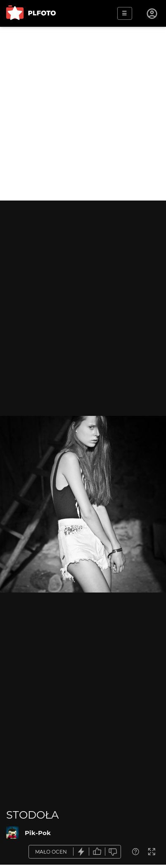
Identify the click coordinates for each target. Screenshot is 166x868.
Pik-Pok (38, 833)
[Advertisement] (83, 114)
